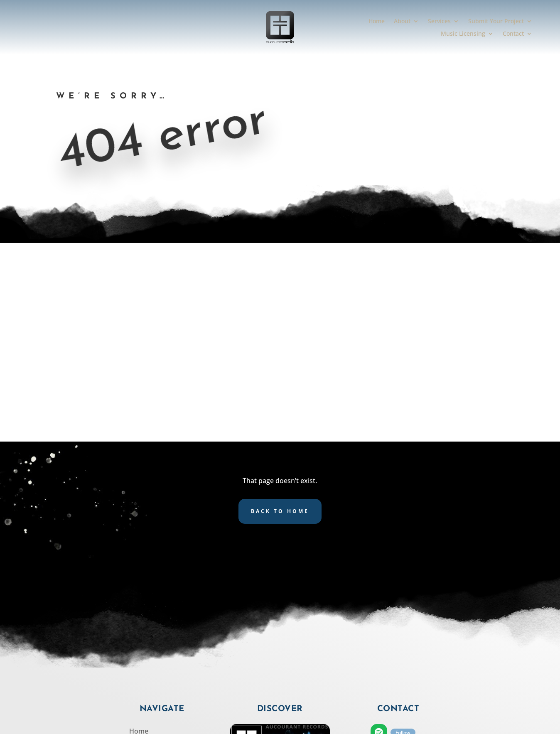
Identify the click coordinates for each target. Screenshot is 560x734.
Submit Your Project (496, 22)
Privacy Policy (150, 644)
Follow (403, 534)
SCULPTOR (361, 724)
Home (377, 22)
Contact (513, 34)
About (402, 22)
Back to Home (280, 313)
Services (439, 22)
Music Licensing (463, 34)
